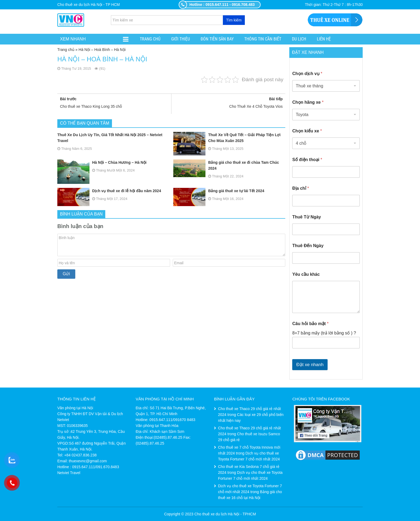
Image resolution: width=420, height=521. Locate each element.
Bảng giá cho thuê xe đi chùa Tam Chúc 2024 (226, 165)
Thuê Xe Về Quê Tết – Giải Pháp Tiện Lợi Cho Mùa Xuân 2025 (227, 138)
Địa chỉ (301, 188)
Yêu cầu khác (306, 274)
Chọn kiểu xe (307, 131)
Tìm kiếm (234, 20)
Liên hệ (324, 39)
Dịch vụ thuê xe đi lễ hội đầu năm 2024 (109, 191)
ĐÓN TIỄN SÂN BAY (217, 39)
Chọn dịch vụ (307, 74)
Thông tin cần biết (263, 39)
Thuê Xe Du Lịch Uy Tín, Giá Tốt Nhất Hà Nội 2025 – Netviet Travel (110, 138)
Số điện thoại (307, 160)
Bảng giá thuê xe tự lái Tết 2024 (219, 191)
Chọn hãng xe (308, 102)
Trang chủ (150, 39)
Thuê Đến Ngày (308, 246)
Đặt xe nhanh (310, 365)
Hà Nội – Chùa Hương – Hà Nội (102, 162)
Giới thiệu (181, 39)
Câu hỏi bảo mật (310, 324)
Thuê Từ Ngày (307, 217)
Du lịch (299, 39)
